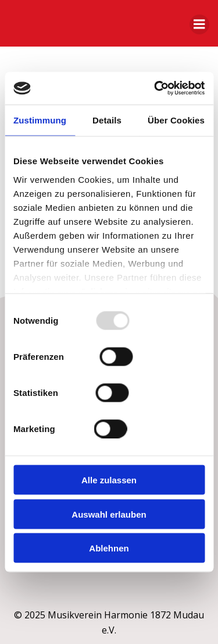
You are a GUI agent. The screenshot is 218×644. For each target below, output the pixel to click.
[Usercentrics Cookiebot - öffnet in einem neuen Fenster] (155, 89)
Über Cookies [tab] (176, 120)
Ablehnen (109, 548)
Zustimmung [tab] (40, 120)
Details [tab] (107, 120)
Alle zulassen (109, 480)
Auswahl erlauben (109, 514)
